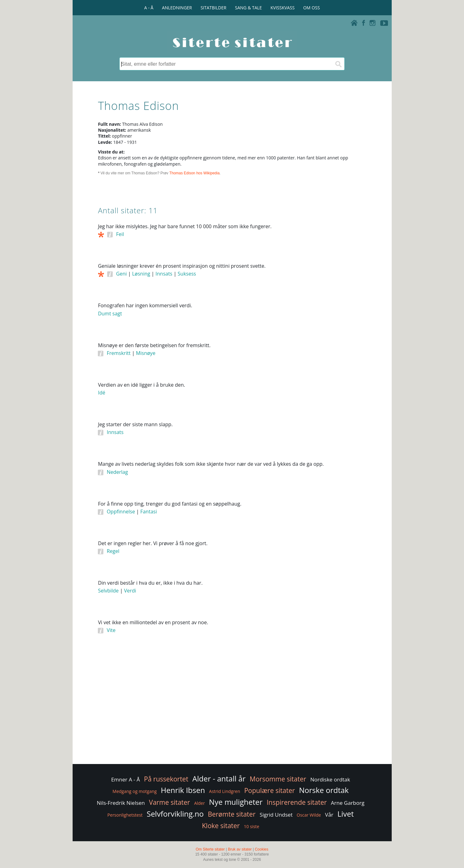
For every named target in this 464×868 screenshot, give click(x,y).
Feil (120, 234)
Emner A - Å (126, 779)
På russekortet (166, 779)
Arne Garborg (348, 803)
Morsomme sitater (278, 779)
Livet (346, 814)
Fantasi (148, 512)
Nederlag (117, 472)
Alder (200, 803)
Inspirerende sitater (297, 802)
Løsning (141, 274)
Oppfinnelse (121, 512)
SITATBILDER (214, 8)
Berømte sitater (232, 814)
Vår (329, 815)
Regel (113, 551)
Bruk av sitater (240, 849)
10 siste (252, 826)
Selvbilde (108, 591)
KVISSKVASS (282, 8)
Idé (101, 393)
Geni (121, 274)
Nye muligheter (236, 802)
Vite (111, 630)
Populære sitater (270, 790)
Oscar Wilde (309, 815)
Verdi (130, 591)
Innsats (164, 274)
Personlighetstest (125, 815)
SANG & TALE (248, 8)
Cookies (262, 849)
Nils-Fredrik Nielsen (121, 803)
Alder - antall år (219, 778)
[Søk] (338, 64)
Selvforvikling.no (175, 814)
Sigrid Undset (276, 815)
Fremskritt (119, 353)
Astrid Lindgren (225, 791)
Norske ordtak (324, 790)
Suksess (187, 274)
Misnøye (146, 353)
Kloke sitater (221, 826)
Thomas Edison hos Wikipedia (194, 173)
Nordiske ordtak (330, 779)
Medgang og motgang (135, 791)
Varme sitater (170, 802)
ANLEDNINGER (177, 8)
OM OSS (311, 8)
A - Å (149, 8)
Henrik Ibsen (183, 790)
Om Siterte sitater (210, 849)
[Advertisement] (338, 317)
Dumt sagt (110, 314)
